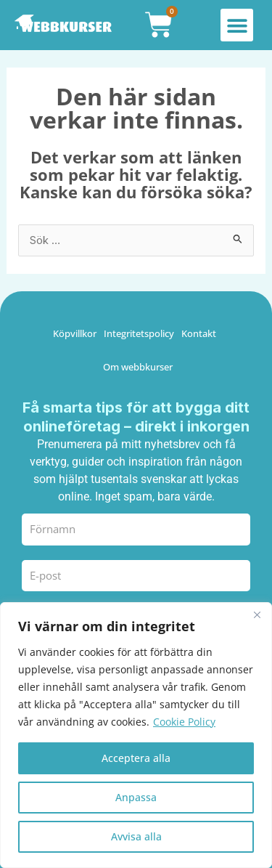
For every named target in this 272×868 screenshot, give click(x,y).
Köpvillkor (75, 333)
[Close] (257, 615)
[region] (136, 735)
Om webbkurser (138, 367)
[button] (237, 25)
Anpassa (136, 797)
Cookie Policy (184, 722)
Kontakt (199, 333)
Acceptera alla (136, 758)
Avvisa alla (136, 836)
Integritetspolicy (139, 333)
